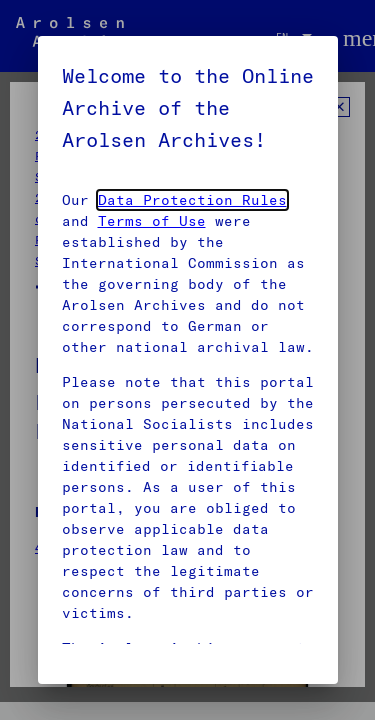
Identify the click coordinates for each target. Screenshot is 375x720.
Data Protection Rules (192, 200)
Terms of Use (152, 221)
